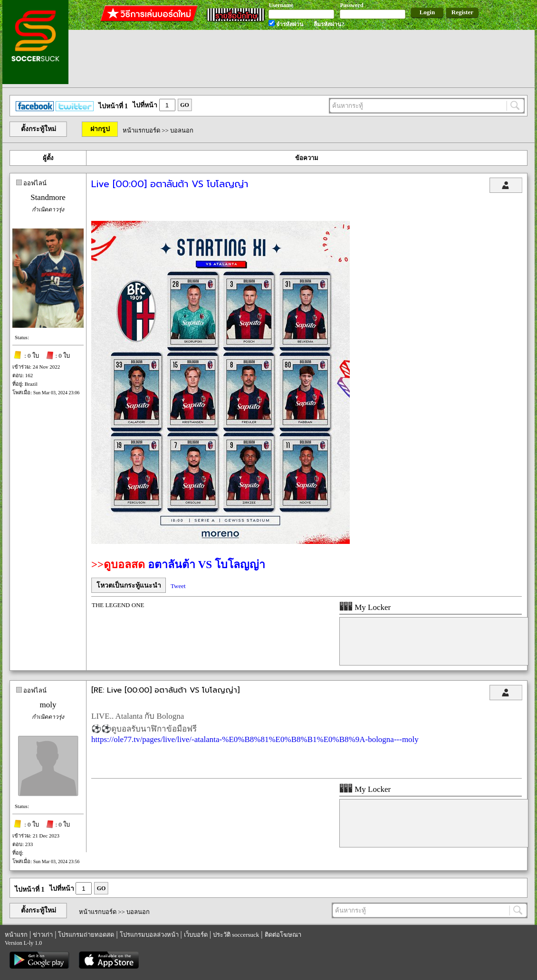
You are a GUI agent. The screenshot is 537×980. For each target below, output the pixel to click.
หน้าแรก (16, 935)
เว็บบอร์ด (196, 935)
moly (48, 705)
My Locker (365, 607)
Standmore (48, 197)
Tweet (178, 586)
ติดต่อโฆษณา (283, 935)
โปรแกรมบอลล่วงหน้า (149, 935)
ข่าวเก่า (43, 935)
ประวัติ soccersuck (236, 935)
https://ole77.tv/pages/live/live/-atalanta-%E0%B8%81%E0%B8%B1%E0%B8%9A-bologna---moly (255, 739)
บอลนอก (182, 130)
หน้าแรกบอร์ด (141, 130)
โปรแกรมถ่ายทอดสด (86, 935)
